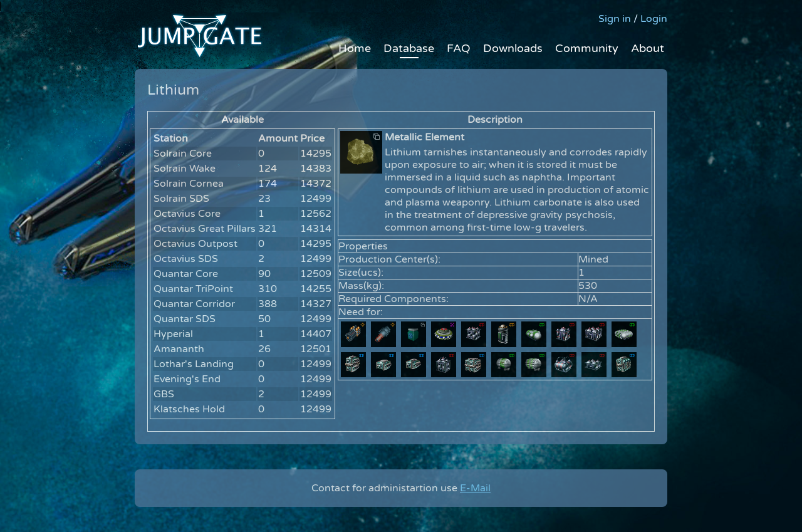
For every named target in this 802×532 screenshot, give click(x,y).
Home (355, 48)
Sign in (615, 19)
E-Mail (475, 488)
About (648, 48)
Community (587, 48)
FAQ (459, 48)
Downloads (513, 48)
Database (409, 48)
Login (654, 19)
